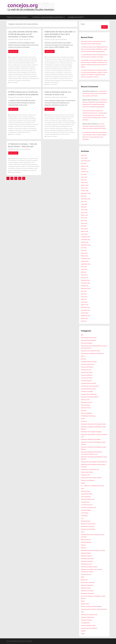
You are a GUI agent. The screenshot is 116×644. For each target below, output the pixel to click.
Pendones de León (55, 134)
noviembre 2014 (86, 258)
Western (83, 631)
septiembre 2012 (86, 316)
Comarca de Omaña (87, 372)
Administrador (27, 39)
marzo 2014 (84, 275)
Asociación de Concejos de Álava (19, 57)
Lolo (82, 518)
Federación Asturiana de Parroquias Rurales (93, 424)
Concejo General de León (51, 61)
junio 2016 (84, 220)
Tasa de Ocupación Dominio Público (91, 606)
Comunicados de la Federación (90, 386)
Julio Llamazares (86, 497)
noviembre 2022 (86, 161)
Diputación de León (13, 61)
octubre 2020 (85, 172)
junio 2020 (84, 174)
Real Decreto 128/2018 (29, 79)
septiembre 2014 (86, 264)
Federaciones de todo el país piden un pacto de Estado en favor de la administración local (60, 34)
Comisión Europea (86, 381)
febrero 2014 (85, 278)
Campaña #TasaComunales (89, 362)
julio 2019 (84, 196)
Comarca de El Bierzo (87, 367)
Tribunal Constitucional (88, 617)
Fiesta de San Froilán (87, 472)
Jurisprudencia (85, 502)
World (83, 634)
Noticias (83, 545)
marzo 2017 (84, 212)
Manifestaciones (86, 521)
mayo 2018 (84, 204)
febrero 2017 (85, 215)
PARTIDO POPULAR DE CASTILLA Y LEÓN (93, 550)
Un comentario (14, 82)
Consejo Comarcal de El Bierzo (90, 397)
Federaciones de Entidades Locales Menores (20, 75)
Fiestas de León (65, 132)
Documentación (86, 405)
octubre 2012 (85, 313)
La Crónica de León (87, 505)
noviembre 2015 (86, 240)
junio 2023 (84, 155)
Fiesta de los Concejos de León (53, 132)
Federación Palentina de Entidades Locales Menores (58, 73)
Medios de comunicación (88, 524)
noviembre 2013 (86, 283)
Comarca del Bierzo (87, 375)
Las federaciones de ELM (76, 17)
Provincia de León (65, 134)
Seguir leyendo (13, 51)
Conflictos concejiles (17, 59)
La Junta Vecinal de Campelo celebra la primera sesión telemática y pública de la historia (94, 126)
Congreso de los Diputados (30, 59)
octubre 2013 (85, 286)
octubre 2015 (85, 242)
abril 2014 (84, 272)
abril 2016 (84, 226)
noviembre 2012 (86, 310)
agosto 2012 (84, 318)
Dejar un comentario (52, 84)
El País (83, 419)
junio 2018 (84, 201)
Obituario (84, 548)
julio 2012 (84, 321)
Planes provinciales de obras (89, 567)
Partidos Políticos (18, 79)
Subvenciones (85, 604)
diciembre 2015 (85, 237)
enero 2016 (84, 234)
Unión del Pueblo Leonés (88, 625)
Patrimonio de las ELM (87, 559)
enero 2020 (84, 188)
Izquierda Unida (85, 491)
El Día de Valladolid (87, 413)
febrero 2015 (85, 256)
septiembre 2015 (86, 245)
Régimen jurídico (86, 588)
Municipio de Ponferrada (88, 529)
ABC (82, 335)
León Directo (85, 513)
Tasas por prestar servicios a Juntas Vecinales (94, 609)
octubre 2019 (85, 191)
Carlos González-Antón (68, 59)
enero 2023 (84, 158)
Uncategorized (85, 623)
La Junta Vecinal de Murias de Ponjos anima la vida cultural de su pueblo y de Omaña (95, 94)
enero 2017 (84, 218)
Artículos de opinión (87, 343)
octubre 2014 (85, 261)
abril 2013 (84, 299)
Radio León (84, 580)
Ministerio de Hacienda (58, 79)
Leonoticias (84, 516)
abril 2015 (84, 250)
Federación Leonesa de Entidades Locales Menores (58, 71)
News (83, 532)
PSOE (28, 132)
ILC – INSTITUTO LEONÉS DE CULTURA (92, 486)
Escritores (84, 421)
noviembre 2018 (86, 199)
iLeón (83, 488)
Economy (84, 410)
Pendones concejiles (87, 561)
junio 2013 (84, 294)
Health (83, 483)
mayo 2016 (84, 223)
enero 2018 (84, 210)
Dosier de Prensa (86, 408)
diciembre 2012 (85, 307)
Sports (83, 601)
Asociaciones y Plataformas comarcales (92, 353)
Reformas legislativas (55, 81)
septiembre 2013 (86, 288)
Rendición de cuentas (87, 591)
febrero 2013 (85, 305)
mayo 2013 (84, 297)
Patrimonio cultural (86, 556)
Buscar (83, 24)
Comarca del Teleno (87, 378)
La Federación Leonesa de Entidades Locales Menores (48, 17)
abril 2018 (84, 207)
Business (83, 359)
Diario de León (18, 117)
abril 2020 (84, 180)
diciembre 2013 (85, 280)
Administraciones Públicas (67, 57)
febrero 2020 (85, 185)
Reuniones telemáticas (88, 593)
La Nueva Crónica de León (23, 77)
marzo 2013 (84, 302)
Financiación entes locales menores (91, 478)
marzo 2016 (84, 229)
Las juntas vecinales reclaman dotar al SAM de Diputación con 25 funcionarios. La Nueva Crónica (23, 34)
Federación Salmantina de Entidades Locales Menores (22, 73)
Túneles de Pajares (86, 620)
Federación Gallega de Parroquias (17, 125)
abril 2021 (84, 169)
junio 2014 (84, 267)
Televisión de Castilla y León (89, 615)
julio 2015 (84, 248)
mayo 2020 (84, 177)
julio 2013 (84, 291)
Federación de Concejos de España (18, 17)
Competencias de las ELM (88, 383)
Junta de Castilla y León (88, 499)
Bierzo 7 (83, 356)
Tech (82, 612)
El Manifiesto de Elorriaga (88, 416)
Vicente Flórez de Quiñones (89, 628)
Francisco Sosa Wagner (88, 480)
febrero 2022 (85, 166)
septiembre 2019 (86, 193)
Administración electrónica (53, 57)
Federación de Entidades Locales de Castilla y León (58, 69)
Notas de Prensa (86, 540)
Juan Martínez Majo (87, 494)
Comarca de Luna (86, 370)
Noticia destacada (86, 542)
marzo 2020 (84, 182)
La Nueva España (86, 510)
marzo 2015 (84, 253)
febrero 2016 (85, 231)
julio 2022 (84, 163)
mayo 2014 (84, 269)
